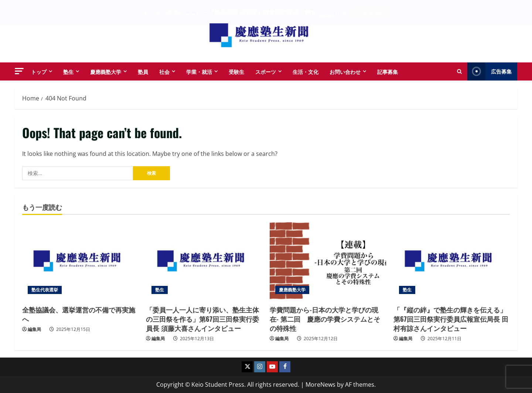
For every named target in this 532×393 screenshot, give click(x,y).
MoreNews (320, 384)
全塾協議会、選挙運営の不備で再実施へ (79, 314)
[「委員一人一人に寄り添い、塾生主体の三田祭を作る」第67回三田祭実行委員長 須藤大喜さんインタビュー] (204, 260)
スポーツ (266, 71)
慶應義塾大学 (106, 71)
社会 (164, 71)
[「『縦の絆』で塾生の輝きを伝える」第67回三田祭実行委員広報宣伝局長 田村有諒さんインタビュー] (452, 260)
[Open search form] (459, 71)
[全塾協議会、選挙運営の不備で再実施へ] (80, 260)
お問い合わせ (345, 71)
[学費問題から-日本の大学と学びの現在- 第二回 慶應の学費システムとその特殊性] (328, 260)
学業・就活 (199, 71)
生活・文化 (306, 71)
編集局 (34, 329)
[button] (19, 71)
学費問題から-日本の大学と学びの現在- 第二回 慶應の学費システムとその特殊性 (325, 318)
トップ (39, 71)
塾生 (68, 71)
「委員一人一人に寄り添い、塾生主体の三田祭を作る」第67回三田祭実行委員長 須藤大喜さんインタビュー (202, 318)
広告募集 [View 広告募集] (490, 71)
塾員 (143, 71)
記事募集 (388, 71)
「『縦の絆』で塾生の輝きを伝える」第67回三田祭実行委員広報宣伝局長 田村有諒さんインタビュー (451, 318)
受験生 (236, 71)
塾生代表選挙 (45, 289)
